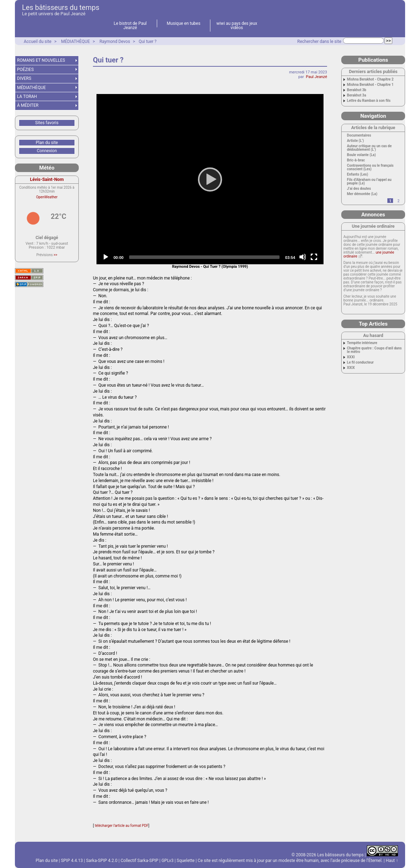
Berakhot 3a (357, 95)
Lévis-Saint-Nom (47, 179)
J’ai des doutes (359, 189)
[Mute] (303, 257)
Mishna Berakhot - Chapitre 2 (370, 79)
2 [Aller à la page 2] (398, 201)
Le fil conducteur (360, 363)
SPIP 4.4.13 (72, 861)
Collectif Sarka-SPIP (139, 861)
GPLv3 (167, 861)
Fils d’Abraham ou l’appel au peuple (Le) (369, 182)
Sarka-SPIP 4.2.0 (102, 861)
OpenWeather (47, 197)
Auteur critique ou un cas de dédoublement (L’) (369, 148)
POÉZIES (25, 70)
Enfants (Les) (358, 175)
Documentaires (359, 136)
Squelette (186, 861)
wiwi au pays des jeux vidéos (237, 26)
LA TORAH (27, 96)
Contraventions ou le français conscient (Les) (370, 167)
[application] (210, 179)
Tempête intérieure (362, 343)
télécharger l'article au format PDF (121, 826)
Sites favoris (47, 123)
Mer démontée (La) (362, 194)
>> (55, 255)
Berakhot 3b (357, 90)
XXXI (351, 357)
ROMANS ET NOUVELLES (41, 60)
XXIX (351, 368)
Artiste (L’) (355, 141)
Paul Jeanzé (316, 77)
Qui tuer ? (148, 42)
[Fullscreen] (314, 257)
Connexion (47, 151)
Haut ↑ (392, 861)
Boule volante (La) (361, 155)
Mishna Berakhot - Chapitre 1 (370, 85)
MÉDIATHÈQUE (75, 42)
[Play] (210, 179)
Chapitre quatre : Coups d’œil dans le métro (374, 350)
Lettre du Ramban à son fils (369, 101)
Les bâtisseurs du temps (61, 7)
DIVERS (24, 78)
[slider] (204, 257)
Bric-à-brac (356, 160)
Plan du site (47, 143)
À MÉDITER (28, 105)
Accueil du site (38, 42)
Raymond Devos (115, 42)
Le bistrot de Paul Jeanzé (130, 26)
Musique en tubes (184, 23)
